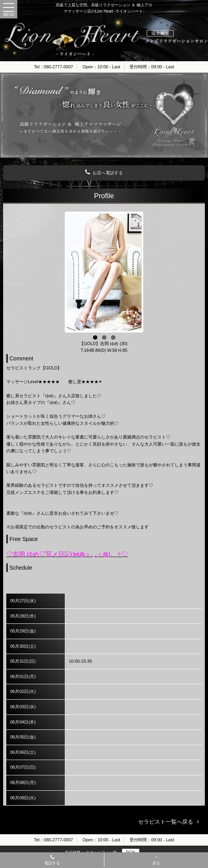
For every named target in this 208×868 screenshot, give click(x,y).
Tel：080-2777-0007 (54, 67)
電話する (52, 861)
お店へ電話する (104, 172)
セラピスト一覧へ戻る (166, 822)
